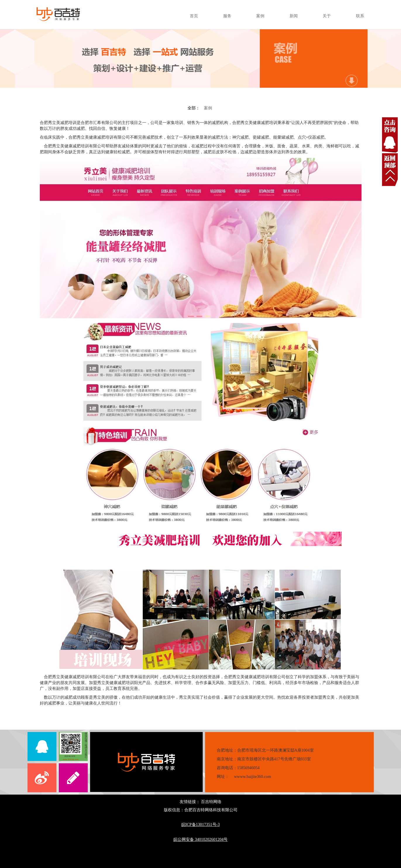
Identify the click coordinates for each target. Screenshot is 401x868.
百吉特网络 (211, 802)
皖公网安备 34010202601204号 (201, 839)
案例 (208, 108)
